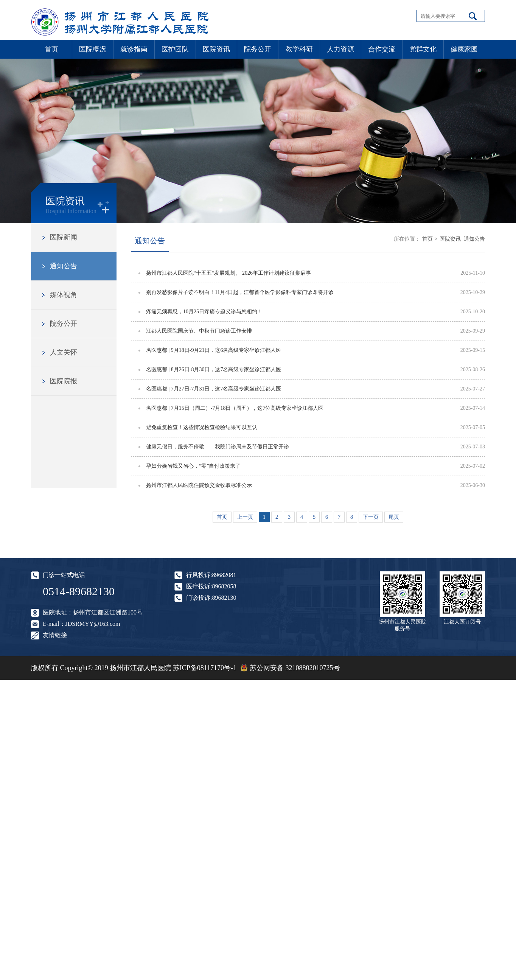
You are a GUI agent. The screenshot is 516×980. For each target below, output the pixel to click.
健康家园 (464, 49)
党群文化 (423, 49)
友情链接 (55, 635)
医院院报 (64, 381)
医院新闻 (64, 237)
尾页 (394, 517)
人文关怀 (64, 352)
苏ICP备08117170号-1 (205, 668)
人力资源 (340, 49)
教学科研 (299, 49)
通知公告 (64, 266)
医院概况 (93, 49)
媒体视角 (64, 295)
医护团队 (175, 49)
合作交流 (382, 49)
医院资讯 (216, 49)
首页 (51, 49)
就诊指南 (134, 49)
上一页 (245, 517)
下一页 (371, 517)
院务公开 (258, 49)
